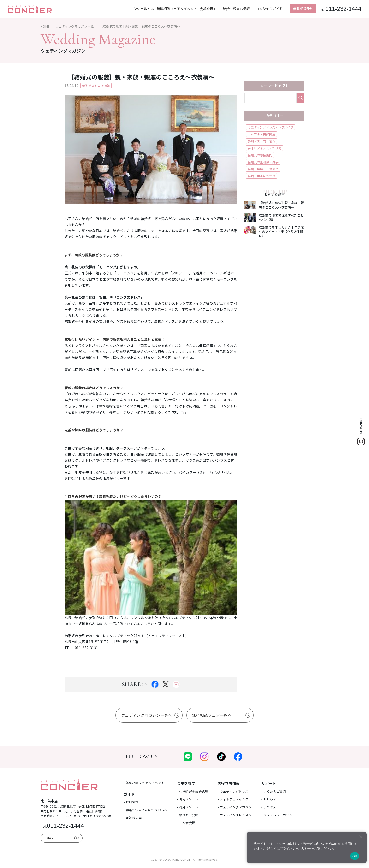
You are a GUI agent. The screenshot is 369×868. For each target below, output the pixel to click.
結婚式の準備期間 (260, 155)
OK (355, 856)
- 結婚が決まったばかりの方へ (145, 810)
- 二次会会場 (186, 823)
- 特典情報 (131, 802)
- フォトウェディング (233, 799)
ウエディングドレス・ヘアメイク (271, 127)
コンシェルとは (142, 9)
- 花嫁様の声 (133, 818)
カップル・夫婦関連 (262, 134)
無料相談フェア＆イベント (177, 9)
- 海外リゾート (187, 807)
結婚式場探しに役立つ (263, 169)
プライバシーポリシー (295, 848)
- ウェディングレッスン (235, 815)
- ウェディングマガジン (235, 807)
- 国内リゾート (187, 799)
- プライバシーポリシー (278, 815)
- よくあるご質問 (274, 791)
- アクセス (269, 807)
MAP (50, 838)
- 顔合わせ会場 (187, 815)
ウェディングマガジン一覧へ (147, 715)
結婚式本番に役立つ (262, 176)
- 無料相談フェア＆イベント (144, 783)
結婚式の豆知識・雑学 (263, 162)
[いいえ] (361, 837)
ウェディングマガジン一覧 (75, 26)
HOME (45, 26)
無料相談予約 (303, 9)
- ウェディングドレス (233, 791)
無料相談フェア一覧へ (212, 715)
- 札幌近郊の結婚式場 (192, 791)
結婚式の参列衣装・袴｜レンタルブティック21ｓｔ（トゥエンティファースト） (127, 636)
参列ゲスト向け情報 (262, 141)
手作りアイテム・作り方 (265, 148)
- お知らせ (269, 799)
